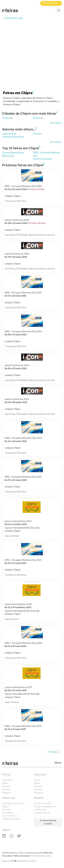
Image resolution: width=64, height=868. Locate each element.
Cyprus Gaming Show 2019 (18, 687)
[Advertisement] (32, 54)
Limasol (6, 118)
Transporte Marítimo (13, 137)
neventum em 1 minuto (13, 803)
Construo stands (43, 803)
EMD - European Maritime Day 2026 (23, 186)
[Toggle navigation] (59, 10)
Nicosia (37, 118)
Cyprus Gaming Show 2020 (18, 604)
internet (37, 134)
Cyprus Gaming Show (13, 153)
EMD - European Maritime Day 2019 (23, 726)
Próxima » (54, 752)
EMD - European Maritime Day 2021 (23, 560)
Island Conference (42, 159)
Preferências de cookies (41, 856)
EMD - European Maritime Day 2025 (23, 293)
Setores (6, 790)
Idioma (58, 763)
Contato (7, 810)
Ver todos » (56, 123)
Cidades (6, 786)
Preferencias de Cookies (48, 822)
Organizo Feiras (42, 813)
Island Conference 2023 (17, 399)
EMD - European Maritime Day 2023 (23, 438)
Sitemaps (40, 775)
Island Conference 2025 (17, 254)
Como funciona (10, 816)
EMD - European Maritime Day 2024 (23, 332)
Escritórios (8, 813)
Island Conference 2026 (17, 220)
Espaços (6, 793)
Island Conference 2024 (17, 365)
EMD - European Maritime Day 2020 (23, 643)
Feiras (6, 775)
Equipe (5, 807)
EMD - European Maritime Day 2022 (23, 477)
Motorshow (8, 156)
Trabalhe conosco (11, 819)
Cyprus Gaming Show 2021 (18, 521)
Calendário (8, 780)
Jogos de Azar (9, 134)
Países (5, 783)
